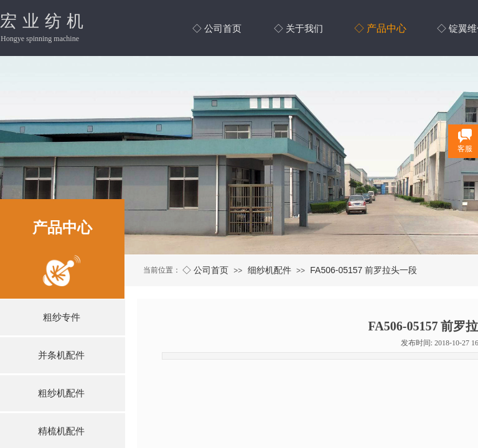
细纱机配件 (269, 270)
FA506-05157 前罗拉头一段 (363, 270)
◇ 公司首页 (205, 270)
